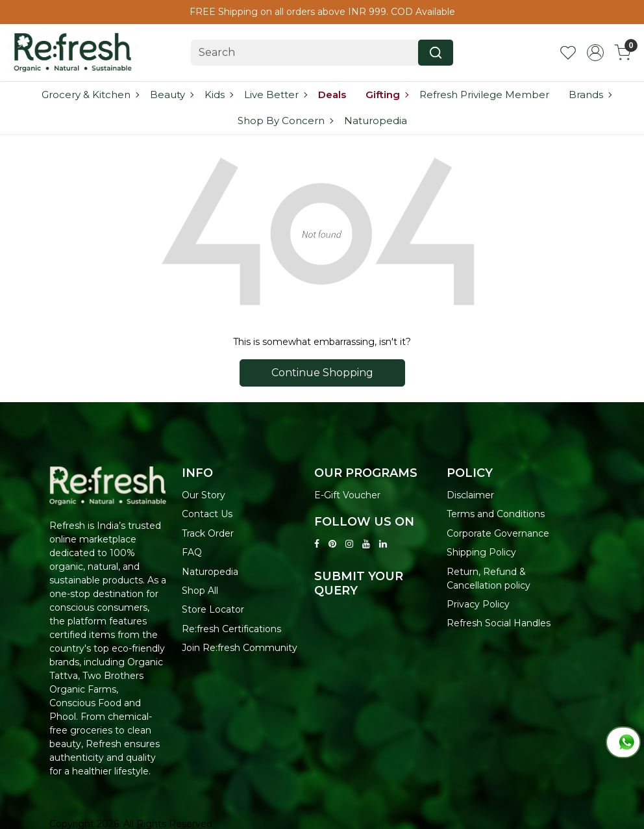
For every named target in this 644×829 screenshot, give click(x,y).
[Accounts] (595, 53)
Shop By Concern (285, 121)
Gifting (387, 95)
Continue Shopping (322, 373)
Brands (590, 95)
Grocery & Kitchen (90, 95)
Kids (218, 95)
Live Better (275, 95)
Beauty (171, 95)
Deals (332, 95)
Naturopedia (376, 121)
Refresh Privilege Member (484, 95)
